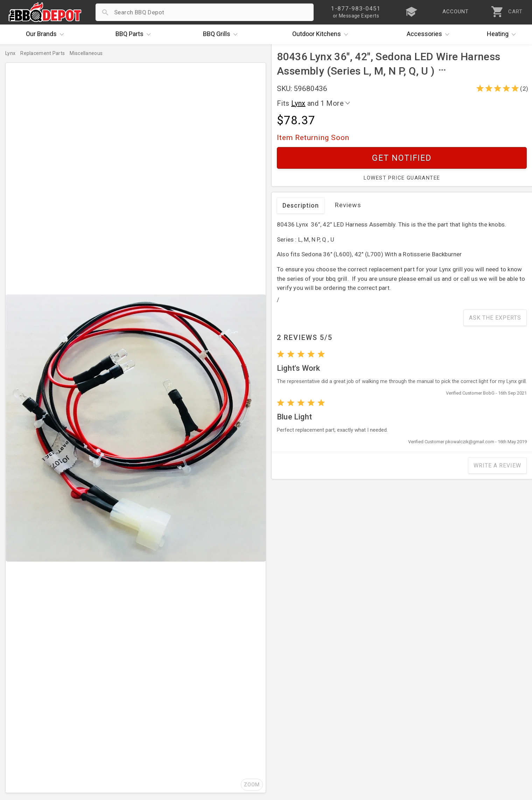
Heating (503, 34)
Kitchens (322, 34)
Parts (135, 34)
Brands (47, 34)
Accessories (430, 34)
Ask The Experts (495, 318)
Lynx (298, 103)
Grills (222, 34)
